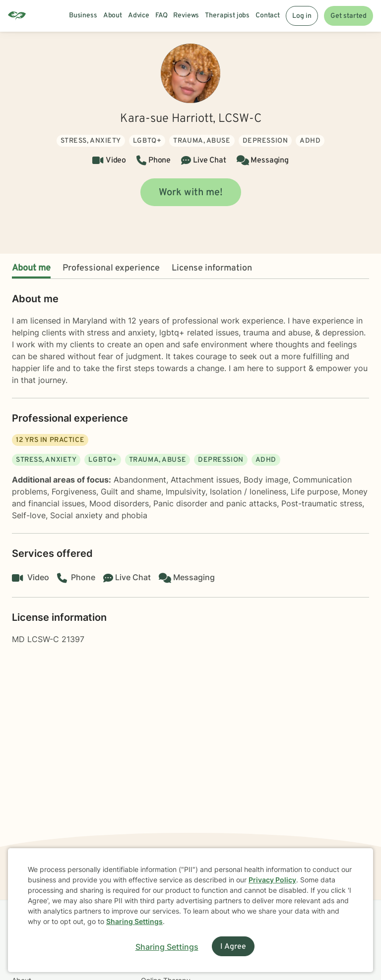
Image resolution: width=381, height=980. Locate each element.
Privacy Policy (272, 880)
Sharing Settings (134, 921)
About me (31, 268)
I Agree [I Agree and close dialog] (233, 947)
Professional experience (111, 268)
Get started (349, 16)
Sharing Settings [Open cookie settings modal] (167, 947)
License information (212, 268)
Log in (302, 16)
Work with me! (191, 193)
